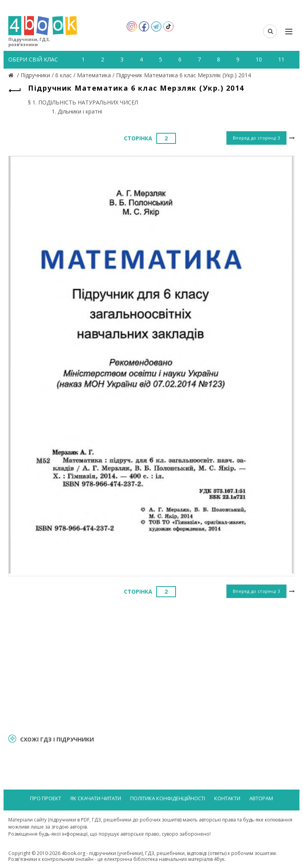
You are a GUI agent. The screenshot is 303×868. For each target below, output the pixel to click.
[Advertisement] (151, 665)
